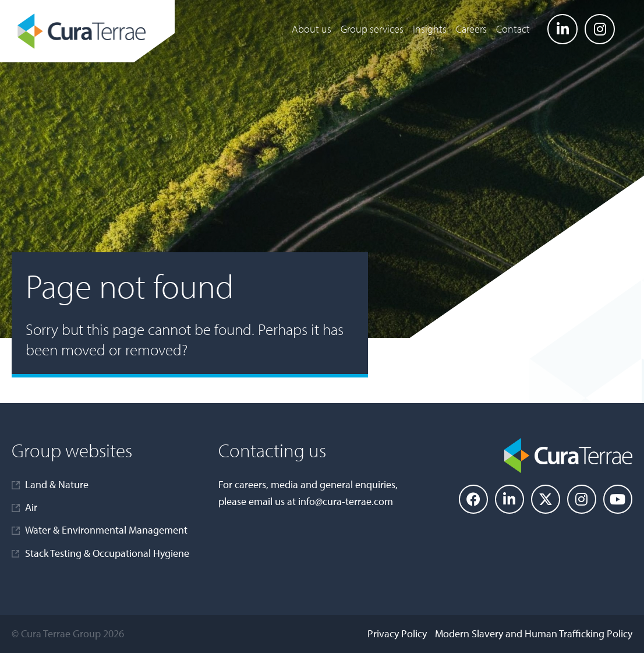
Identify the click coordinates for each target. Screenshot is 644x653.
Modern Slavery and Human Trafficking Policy (534, 633)
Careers (471, 29)
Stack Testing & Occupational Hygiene (107, 553)
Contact (513, 29)
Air (31, 507)
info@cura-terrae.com (346, 501)
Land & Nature (57, 484)
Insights (430, 29)
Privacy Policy (397, 633)
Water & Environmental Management (106, 530)
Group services (372, 29)
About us (312, 29)
